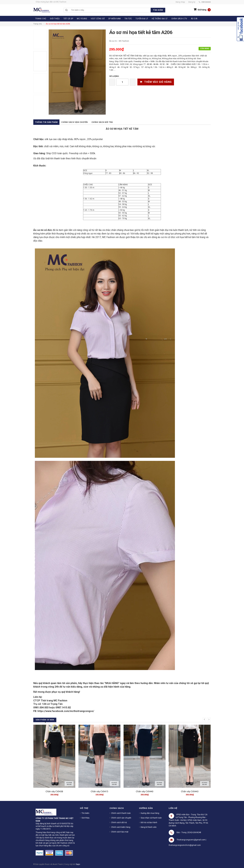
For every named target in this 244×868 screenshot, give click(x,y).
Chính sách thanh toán (121, 813)
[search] (117, 10)
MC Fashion (124, 41)
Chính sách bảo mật (120, 832)
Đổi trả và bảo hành (149, 823)
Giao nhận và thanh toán (151, 818)
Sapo (78, 864)
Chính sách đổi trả (102, 122)
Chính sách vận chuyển (75, 122)
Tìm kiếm (85, 813)
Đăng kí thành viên (149, 827)
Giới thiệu (86, 818)
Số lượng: (114, 76)
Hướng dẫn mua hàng (150, 813)
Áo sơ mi (113, 41)
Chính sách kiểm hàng (121, 827)
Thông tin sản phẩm (46, 122)
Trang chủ (38, 24)
